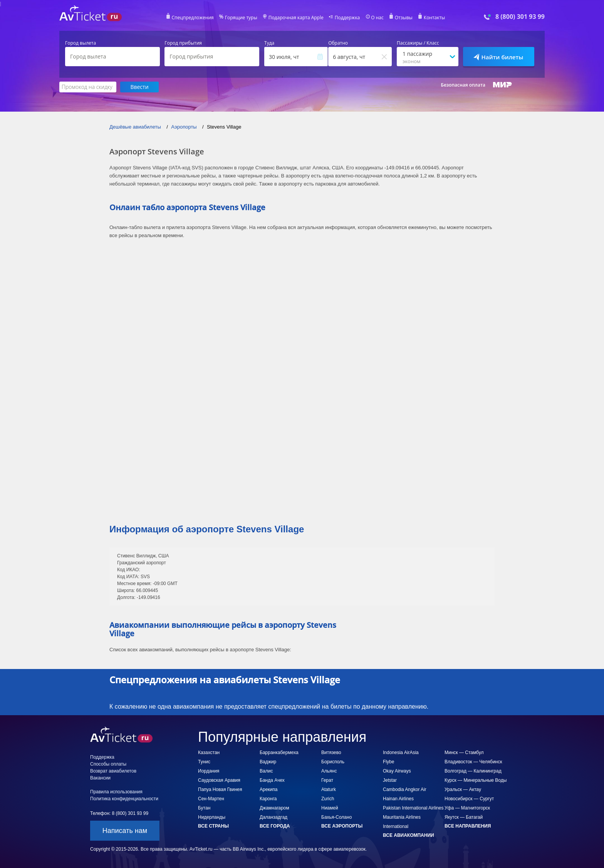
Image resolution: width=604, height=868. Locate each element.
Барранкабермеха (279, 753)
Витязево (331, 753)
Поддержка (347, 18)
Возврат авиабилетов (113, 771)
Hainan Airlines (398, 799)
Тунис (204, 762)
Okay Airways (397, 771)
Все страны (213, 826)
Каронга (268, 799)
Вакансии (100, 778)
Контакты (435, 18)
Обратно (338, 43)
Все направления (468, 826)
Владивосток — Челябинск (473, 762)
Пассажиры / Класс (418, 43)
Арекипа (268, 789)
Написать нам (125, 831)
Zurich (328, 799)
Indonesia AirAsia (401, 753)
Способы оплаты (108, 764)
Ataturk (329, 789)
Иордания (209, 771)
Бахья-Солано (336, 817)
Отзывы (404, 18)
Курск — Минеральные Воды (476, 780)
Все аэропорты (342, 826)
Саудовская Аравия (219, 780)
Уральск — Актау (463, 789)
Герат (327, 780)
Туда (269, 43)
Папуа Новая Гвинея (220, 789)
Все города (275, 826)
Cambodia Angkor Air (405, 789)
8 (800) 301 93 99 (520, 17)
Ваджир (268, 762)
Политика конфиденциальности (124, 799)
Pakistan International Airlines (413, 808)
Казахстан (209, 753)
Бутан (204, 808)
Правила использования (116, 792)
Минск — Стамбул (464, 753)
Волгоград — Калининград (473, 771)
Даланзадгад (273, 817)
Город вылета (81, 43)
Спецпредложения (193, 18)
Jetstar (390, 780)
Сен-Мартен (211, 799)
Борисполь (333, 762)
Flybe (388, 762)
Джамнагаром (274, 808)
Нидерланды (212, 817)
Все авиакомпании (409, 835)
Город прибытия (183, 43)
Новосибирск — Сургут (469, 799)
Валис (266, 771)
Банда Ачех (272, 780)
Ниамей (330, 808)
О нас (377, 18)
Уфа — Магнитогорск (467, 808)
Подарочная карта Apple (296, 18)
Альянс (329, 771)
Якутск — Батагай (464, 817)
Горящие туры (241, 18)
